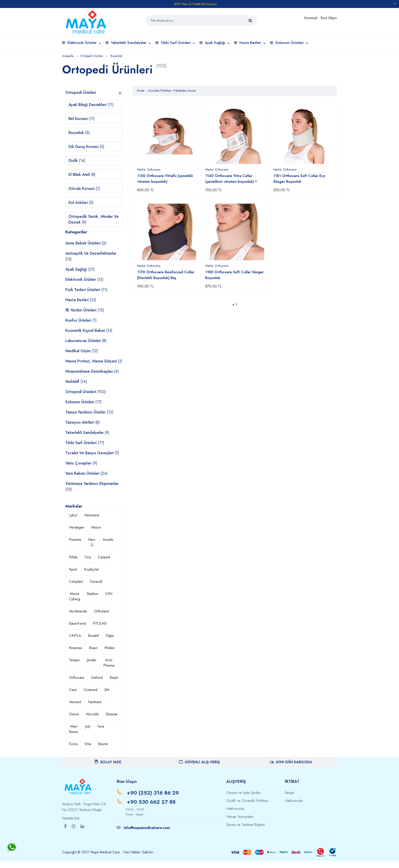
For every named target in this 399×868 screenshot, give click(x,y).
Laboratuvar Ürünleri (86, 341)
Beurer (103, 744)
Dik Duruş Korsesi (86, 147)
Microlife (92, 714)
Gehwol (97, 678)
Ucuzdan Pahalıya (160, 91)
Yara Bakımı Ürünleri (87, 473)
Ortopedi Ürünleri (92, 56)
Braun (93, 648)
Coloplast (76, 582)
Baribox (93, 594)
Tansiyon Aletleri (83, 422)
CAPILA (75, 636)
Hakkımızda (235, 809)
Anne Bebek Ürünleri (86, 243)
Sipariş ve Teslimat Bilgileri (246, 825)
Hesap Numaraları (240, 817)
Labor (73, 515)
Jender (92, 660)
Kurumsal (311, 18)
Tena (101, 726)
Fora (88, 557)
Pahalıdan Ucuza (185, 91)
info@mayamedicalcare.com (143, 828)
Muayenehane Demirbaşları (92, 371)
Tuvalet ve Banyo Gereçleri (92, 453)
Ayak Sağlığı (217, 43)
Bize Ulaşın (329, 18)
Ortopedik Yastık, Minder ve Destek (94, 219)
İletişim (290, 793)
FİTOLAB (100, 623)
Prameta (75, 540)
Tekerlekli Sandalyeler (131, 43)
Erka (88, 744)
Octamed (90, 690)
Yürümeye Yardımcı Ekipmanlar (92, 486)
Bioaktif (93, 636)
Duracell (96, 582)
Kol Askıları (81, 203)
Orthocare (77, 678)
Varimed (75, 702)
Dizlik (77, 161)
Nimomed (92, 515)
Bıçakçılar (91, 569)
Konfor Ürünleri (81, 320)
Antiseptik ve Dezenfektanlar (91, 256)
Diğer (110, 636)
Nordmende (78, 611)
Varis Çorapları (81, 463)
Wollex (110, 648)
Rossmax (75, 648)
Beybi (114, 678)
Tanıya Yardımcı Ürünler (89, 412)
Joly (88, 726)
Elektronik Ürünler (84, 43)
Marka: (149, 169)
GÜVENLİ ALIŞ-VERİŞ (199, 762)
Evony (73, 744)
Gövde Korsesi (84, 189)
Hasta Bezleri (252, 43)
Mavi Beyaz (74, 729)
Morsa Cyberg (74, 596)
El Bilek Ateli (82, 175)
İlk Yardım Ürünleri (85, 310)
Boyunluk (79, 133)
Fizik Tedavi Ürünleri (86, 290)
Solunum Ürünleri (292, 43)
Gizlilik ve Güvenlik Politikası (247, 801)
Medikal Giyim (82, 351)
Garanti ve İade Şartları (244, 793)
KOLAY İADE (108, 762)
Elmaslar (112, 714)
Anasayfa (68, 56)
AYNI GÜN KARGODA (291, 762)
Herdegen (77, 527)
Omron (74, 714)
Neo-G (92, 542)
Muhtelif (76, 382)
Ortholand (101, 611)
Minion (96, 527)
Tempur (74, 660)
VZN (109, 594)
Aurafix (108, 540)
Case (73, 690)
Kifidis (73, 557)
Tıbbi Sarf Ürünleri (178, 43)
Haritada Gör (71, 818)
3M (107, 690)
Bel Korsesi (82, 119)
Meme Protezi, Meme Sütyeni (94, 361)
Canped (104, 557)
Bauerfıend (77, 623)
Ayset (73, 569)
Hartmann (95, 702)
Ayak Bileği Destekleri (91, 105)
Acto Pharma (109, 663)
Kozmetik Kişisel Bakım (89, 331)
